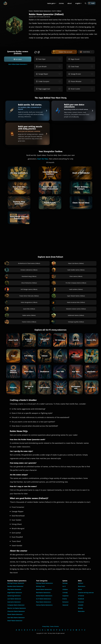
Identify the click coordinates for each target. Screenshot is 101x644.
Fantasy (65, 583)
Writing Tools (40, 586)
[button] (18, 59)
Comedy (65, 593)
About (80, 589)
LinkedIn (81, 605)
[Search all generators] (86, 3)
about (70, 3)
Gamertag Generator (14, 596)
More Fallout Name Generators (17, 64)
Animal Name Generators (44, 596)
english (78, 3)
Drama (65, 599)
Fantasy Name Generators (44, 583)
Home (31, 11)
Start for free (43, 159)
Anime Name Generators (44, 589)
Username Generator (14, 602)
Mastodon (81, 611)
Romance (65, 602)
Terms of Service (54, 626)
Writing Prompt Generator (16, 583)
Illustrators (82, 586)
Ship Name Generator (14, 589)
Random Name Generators (42, 11)
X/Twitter (81, 596)
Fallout (59, 11)
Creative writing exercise (86, 593)
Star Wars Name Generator (16, 618)
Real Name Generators (43, 593)
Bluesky (80, 608)
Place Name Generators (44, 602)
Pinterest (81, 602)
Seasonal (65, 605)
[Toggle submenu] (56, 3)
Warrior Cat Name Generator (17, 608)
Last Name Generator (14, 599)
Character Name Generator (16, 611)
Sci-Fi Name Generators (44, 599)
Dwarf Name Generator (15, 621)
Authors (81, 583)
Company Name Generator (16, 605)
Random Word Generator (15, 586)
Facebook (81, 599)
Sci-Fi (54, 11)
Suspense (65, 596)
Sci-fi (64, 586)
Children (65, 589)
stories (61, 3)
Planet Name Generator (15, 614)
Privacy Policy (46, 626)
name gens (51, 3)
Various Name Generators (44, 605)
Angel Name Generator (15, 593)
